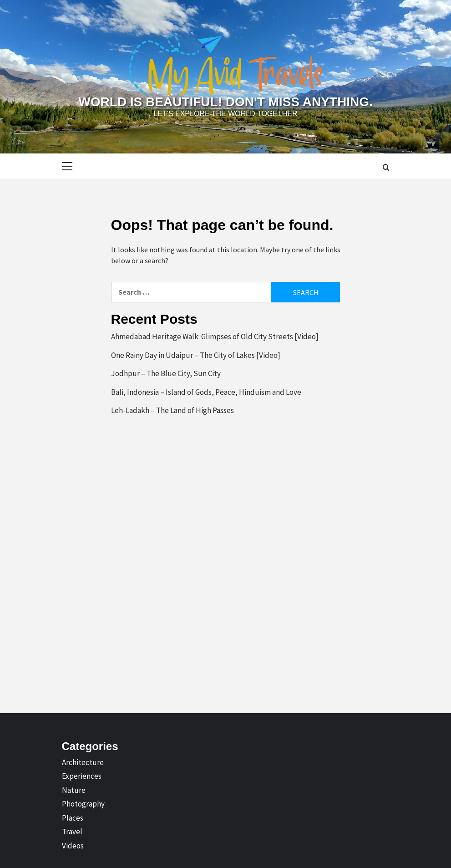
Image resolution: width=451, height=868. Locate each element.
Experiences (82, 776)
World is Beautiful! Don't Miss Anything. (225, 102)
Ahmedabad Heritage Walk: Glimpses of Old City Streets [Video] (215, 337)
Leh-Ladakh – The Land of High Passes (172, 410)
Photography (83, 804)
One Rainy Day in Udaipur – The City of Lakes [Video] (196, 355)
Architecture (83, 762)
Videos (73, 846)
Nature (74, 790)
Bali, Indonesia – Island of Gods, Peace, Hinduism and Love (206, 392)
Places (73, 818)
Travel (72, 832)
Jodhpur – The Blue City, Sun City (166, 373)
